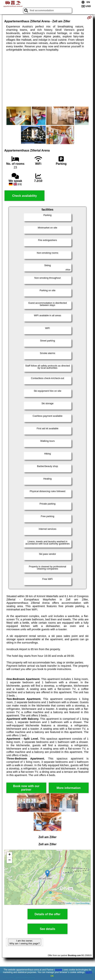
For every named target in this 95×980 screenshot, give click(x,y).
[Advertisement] (47, 79)
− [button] (9, 860)
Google (59, 970)
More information (69, 788)
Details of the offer (47, 914)
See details (47, 929)
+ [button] (9, 855)
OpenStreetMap (82, 903)
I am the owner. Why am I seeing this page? (24, 942)
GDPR (89, 972)
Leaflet (69, 903)
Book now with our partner (26, 788)
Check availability (24, 196)
